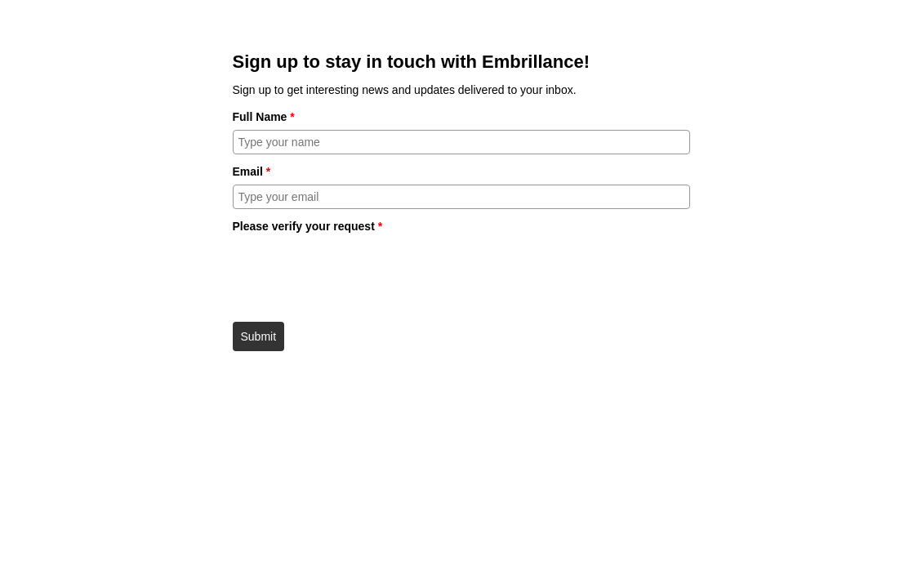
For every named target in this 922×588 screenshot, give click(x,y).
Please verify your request (308, 226)
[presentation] (357, 272)
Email (252, 171)
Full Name (264, 117)
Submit (259, 336)
